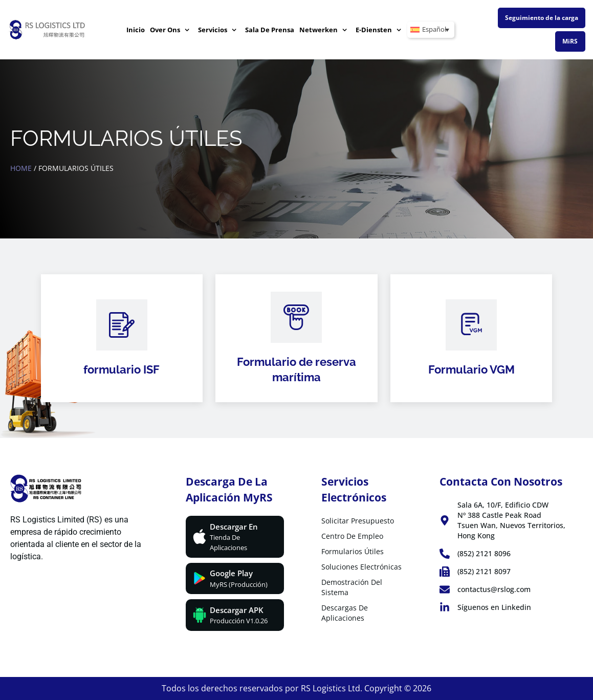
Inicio (136, 30)
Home (21, 168)
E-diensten (379, 30)
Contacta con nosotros (501, 482)
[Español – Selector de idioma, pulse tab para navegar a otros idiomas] (431, 30)
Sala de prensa (270, 30)
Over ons (170, 30)
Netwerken (323, 30)
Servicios (217, 30)
